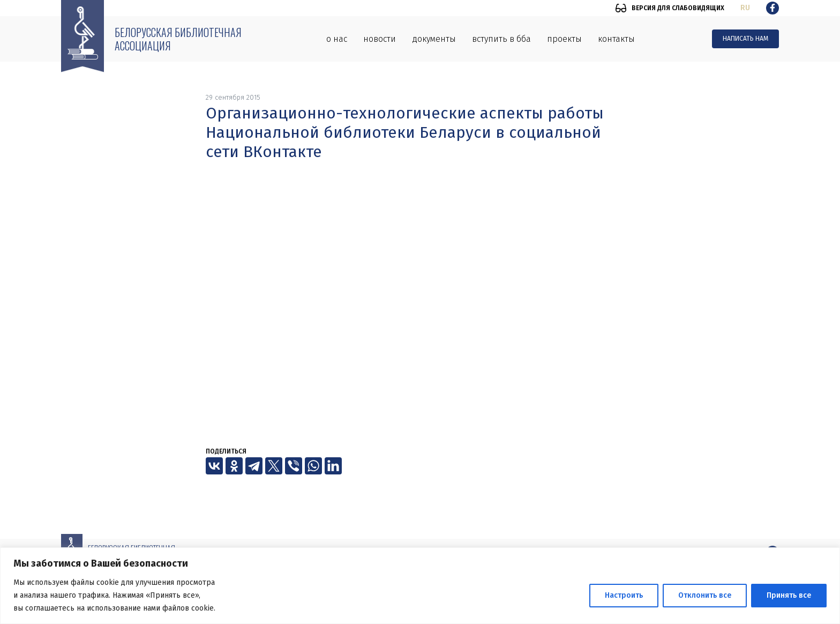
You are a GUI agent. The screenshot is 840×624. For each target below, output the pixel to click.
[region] (420, 586)
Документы (434, 39)
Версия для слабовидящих (678, 8)
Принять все (789, 595)
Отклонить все (705, 595)
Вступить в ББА (501, 39)
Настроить (624, 595)
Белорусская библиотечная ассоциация (178, 39)
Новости (380, 39)
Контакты (616, 39)
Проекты (564, 39)
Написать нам (745, 39)
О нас (337, 39)
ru (745, 8)
